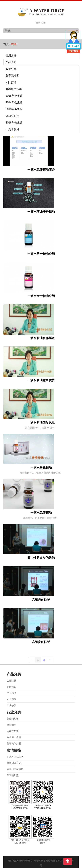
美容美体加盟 (14, 744)
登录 (38, 23)
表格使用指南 (14, 89)
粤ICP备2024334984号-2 (20, 861)
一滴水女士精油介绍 (41, 296)
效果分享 (11, 69)
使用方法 (11, 55)
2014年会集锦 (14, 102)
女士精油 (11, 699)
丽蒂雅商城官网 (15, 757)
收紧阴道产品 (14, 763)
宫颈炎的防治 (41, 642)
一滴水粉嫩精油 (41, 467)
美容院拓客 (12, 76)
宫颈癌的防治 (41, 600)
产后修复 (11, 705)
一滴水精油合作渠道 (41, 338)
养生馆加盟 (13, 719)
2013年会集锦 (14, 109)
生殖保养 (11, 681)
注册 (43, 23)
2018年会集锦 (14, 123)
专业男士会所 (14, 737)
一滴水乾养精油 (41, 513)
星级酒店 (11, 725)
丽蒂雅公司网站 (15, 769)
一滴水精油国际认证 (41, 422)
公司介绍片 (12, 116)
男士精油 (11, 693)
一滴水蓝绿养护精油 (41, 212)
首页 (6, 44)
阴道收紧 (11, 687)
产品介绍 (11, 62)
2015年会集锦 (14, 96)
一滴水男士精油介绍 (41, 254)
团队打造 (11, 82)
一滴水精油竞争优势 (41, 380)
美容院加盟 (13, 731)
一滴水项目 (12, 129)
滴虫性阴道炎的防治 (41, 558)
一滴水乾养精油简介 (41, 170)
